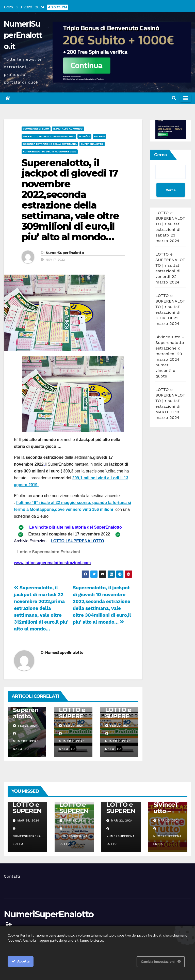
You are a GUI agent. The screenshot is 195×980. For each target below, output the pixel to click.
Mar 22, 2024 (122, 821)
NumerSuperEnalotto (65, 253)
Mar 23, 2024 (75, 821)
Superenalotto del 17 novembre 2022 (50, 152)
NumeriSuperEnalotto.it (23, 35)
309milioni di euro (36, 129)
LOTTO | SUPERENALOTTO (77, 541)
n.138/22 (84, 136)
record (99, 136)
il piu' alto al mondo (68, 129)
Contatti (12, 876)
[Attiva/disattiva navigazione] (186, 98)
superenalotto (92, 144)
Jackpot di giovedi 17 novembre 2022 (49, 136)
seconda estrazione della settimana (50, 144)
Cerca (161, 155)
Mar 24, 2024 (28, 821)
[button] (174, 98)
